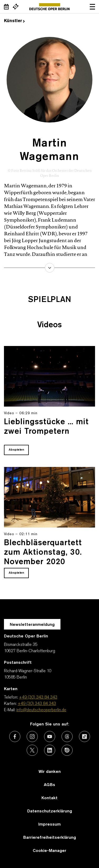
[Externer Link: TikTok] (84, 737)
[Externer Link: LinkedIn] (50, 750)
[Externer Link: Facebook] (15, 737)
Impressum (49, 825)
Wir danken (50, 772)
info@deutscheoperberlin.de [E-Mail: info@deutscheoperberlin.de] (41, 710)
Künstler (14, 21)
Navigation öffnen (92, 7)
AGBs (49, 785)
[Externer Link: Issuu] (67, 750)
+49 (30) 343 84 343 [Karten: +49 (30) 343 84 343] (37, 704)
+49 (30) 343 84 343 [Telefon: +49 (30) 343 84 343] (38, 698)
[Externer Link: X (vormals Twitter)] (32, 750)
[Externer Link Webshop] (16, 7)
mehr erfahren (50, 268)
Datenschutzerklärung (50, 811)
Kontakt (49, 798)
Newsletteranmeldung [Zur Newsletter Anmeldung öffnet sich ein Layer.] (32, 625)
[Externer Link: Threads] (67, 737)
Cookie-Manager (49, 851)
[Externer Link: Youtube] (50, 737)
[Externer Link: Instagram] (32, 737)
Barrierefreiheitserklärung (50, 838)
